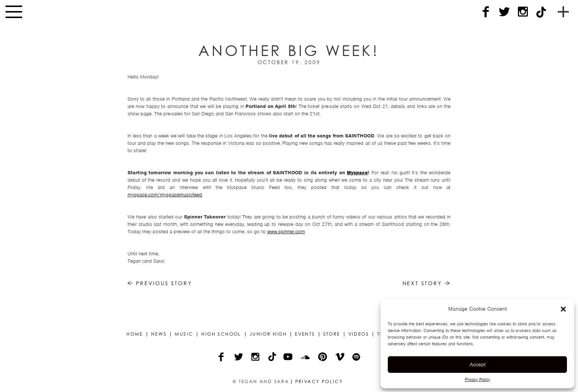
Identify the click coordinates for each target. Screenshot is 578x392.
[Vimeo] (340, 358)
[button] (563, 309)
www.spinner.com (286, 232)
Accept (478, 364)
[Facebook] (486, 12)
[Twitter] (504, 12)
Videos (359, 334)
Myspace (357, 173)
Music (184, 334)
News (159, 334)
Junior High (268, 334)
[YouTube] (288, 358)
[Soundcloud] (306, 358)
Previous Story (160, 283)
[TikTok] (541, 12)
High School (221, 334)
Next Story (427, 283)
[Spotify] (357, 358)
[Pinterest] (323, 358)
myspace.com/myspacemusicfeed (165, 195)
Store (332, 334)
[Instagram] (523, 12)
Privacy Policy (477, 379)
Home (135, 334)
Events (305, 334)
